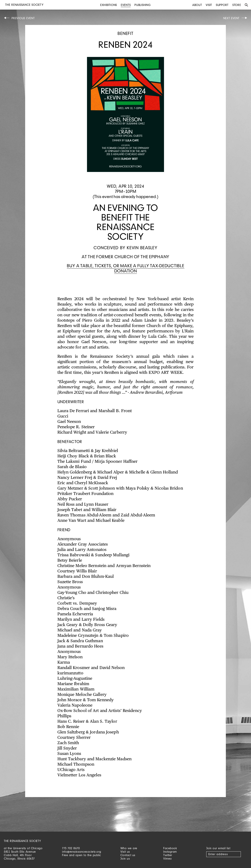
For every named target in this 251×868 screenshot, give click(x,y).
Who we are (129, 848)
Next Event (231, 18)
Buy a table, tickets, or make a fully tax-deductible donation (126, 268)
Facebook (170, 848)
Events (126, 5)
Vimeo (168, 859)
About (197, 5)
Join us (125, 859)
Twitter (168, 855)
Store (237, 5)
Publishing (143, 5)
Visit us (125, 852)
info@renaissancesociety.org (82, 852)
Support (222, 5)
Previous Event (23, 18)
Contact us (128, 855)
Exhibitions (109, 5)
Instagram (170, 852)
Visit (209, 5)
